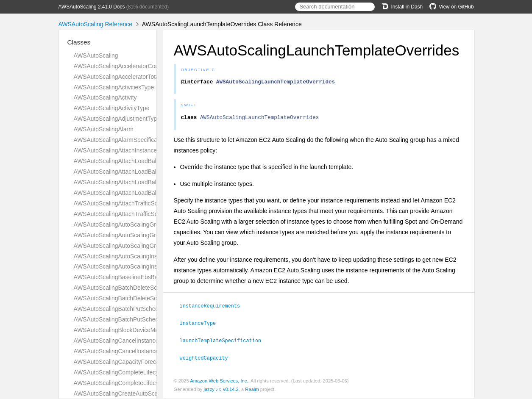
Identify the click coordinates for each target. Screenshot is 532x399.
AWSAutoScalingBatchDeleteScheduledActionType (141, 298)
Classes (79, 42)
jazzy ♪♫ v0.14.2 (221, 390)
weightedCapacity (208, 359)
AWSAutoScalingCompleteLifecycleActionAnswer (138, 372)
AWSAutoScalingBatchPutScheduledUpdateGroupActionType (154, 319)
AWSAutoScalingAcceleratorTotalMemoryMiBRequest (144, 77)
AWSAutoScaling (96, 55)
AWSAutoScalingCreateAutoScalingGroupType (135, 393)
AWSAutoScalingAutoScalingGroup (120, 224)
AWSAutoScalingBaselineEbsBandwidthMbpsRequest (144, 277)
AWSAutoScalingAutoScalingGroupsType (128, 246)
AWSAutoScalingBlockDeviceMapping (123, 330)
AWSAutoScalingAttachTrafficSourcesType (130, 214)
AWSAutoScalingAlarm (104, 129)
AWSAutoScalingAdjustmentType (117, 119)
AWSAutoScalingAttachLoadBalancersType (130, 193)
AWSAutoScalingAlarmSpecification (120, 140)
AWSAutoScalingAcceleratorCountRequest (130, 66)
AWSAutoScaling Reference (96, 24)
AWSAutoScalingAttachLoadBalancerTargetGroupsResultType (155, 161)
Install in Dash (402, 7)
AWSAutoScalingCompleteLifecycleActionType (135, 383)
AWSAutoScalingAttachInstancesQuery (125, 150)
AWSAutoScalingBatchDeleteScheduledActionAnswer (144, 288)
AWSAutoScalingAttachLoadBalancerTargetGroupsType (147, 172)
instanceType (202, 325)
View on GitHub (451, 7)
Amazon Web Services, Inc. (219, 382)
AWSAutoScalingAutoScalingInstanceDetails (132, 256)
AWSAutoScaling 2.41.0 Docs (92, 7)
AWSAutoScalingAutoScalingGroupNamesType (135, 235)
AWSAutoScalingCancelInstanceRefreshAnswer (136, 341)
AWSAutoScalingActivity (105, 97)
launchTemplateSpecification (224, 342)
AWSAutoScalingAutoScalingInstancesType (131, 266)
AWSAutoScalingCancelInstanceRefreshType (133, 351)
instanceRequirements (214, 308)
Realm (252, 390)
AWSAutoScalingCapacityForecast (119, 362)
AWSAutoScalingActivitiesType (114, 87)
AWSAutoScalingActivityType (112, 108)
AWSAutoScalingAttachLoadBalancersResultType (139, 182)
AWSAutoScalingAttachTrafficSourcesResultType (138, 203)
